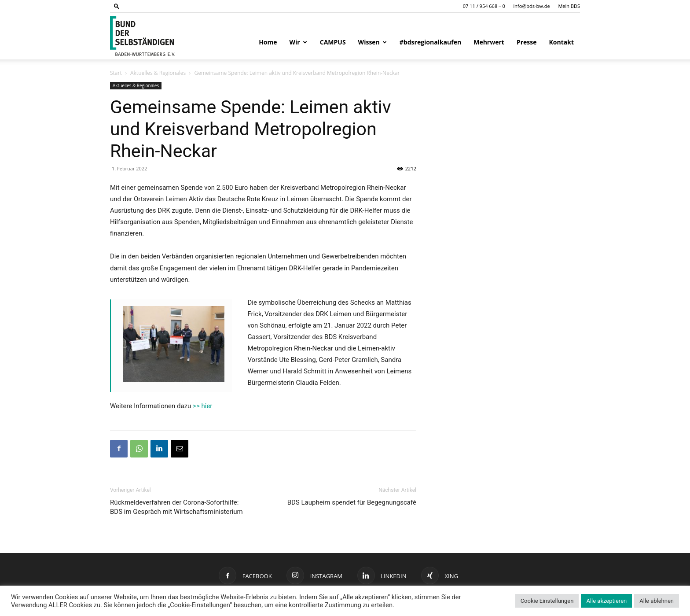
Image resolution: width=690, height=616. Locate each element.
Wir (298, 42)
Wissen (373, 42)
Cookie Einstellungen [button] (547, 601)
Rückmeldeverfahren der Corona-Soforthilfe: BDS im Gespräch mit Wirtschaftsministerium (176, 507)
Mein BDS (569, 6)
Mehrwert (489, 42)
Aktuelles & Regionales (158, 73)
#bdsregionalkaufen (430, 42)
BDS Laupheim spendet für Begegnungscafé (352, 502)
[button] (117, 6)
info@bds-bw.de (532, 6)
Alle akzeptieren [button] (606, 601)
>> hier (202, 406)
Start (116, 73)
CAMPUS (333, 42)
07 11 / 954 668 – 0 (484, 6)
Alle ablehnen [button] (657, 601)
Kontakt (562, 42)
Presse (527, 42)
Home (268, 42)
